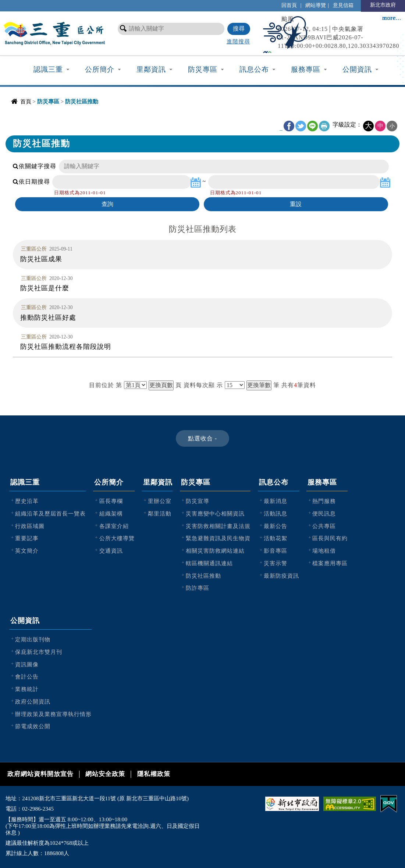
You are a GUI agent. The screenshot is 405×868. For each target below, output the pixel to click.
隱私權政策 (154, 774)
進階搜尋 (238, 41)
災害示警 (276, 563)
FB (289, 126)
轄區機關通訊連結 (209, 563)
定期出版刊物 (33, 639)
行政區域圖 (30, 526)
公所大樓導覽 (117, 538)
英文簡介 (27, 551)
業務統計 (27, 689)
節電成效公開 (33, 726)
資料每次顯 (199, 385)
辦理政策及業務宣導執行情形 (53, 714)
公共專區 (324, 526)
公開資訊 (357, 69)
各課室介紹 (114, 526)
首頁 (26, 101)
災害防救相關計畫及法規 (218, 526)
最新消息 (276, 501)
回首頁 (289, 5)
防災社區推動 (203, 576)
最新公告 (276, 526)
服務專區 (306, 69)
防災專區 (203, 69)
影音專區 (276, 551)
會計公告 (27, 676)
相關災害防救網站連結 (215, 551)
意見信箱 (343, 5)
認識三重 (48, 69)
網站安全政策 (105, 774)
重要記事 (27, 538)
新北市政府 (383, 5)
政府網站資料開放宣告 (40, 774)
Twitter (301, 126)
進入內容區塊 (19, 4)
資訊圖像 (27, 664)
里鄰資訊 (151, 69)
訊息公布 (254, 69)
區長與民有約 (330, 538)
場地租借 (324, 551)
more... (392, 18)
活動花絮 (276, 538)
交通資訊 (111, 551)
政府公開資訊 (33, 702)
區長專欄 (111, 501)
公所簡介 (100, 69)
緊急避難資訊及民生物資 (218, 538)
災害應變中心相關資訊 (215, 513)
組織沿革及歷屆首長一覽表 (50, 513)
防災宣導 (198, 501)
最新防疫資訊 (281, 576)
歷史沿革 (27, 501)
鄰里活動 (160, 513)
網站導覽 (316, 5)
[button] (202, 438)
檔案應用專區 (330, 563)
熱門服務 (324, 501)
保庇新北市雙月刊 (39, 652)
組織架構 (111, 513)
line (312, 126)
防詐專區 (198, 588)
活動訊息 (276, 513)
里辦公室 (160, 501)
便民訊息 (324, 513)
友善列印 (324, 126)
